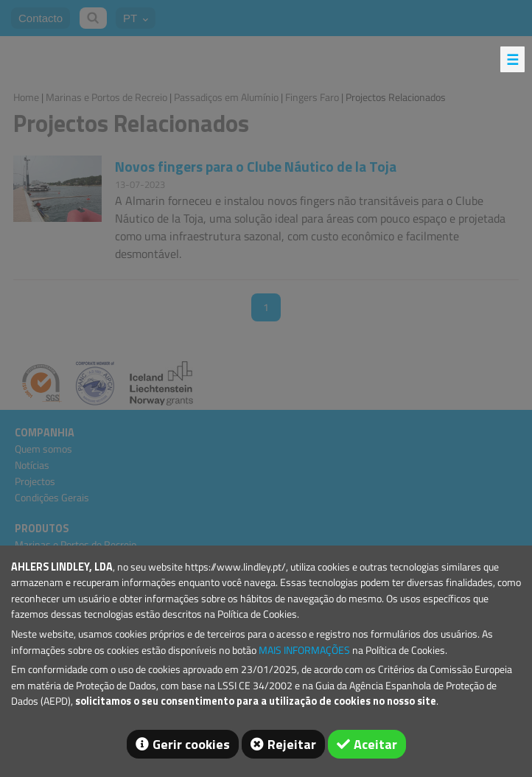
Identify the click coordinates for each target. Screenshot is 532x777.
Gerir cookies (191, 744)
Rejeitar (292, 744)
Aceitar (375, 744)
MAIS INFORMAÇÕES (304, 650)
